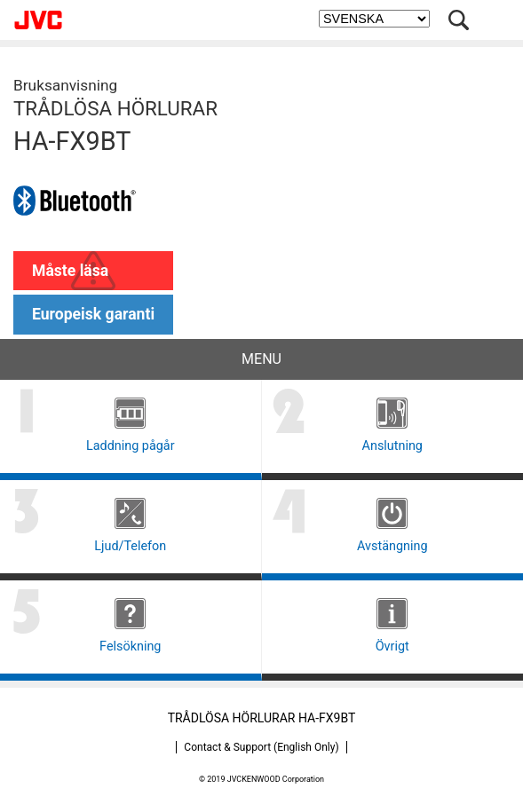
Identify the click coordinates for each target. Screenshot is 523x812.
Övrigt (392, 646)
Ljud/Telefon (130, 546)
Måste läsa (70, 271)
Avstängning (392, 546)
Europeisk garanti (93, 314)
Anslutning (392, 446)
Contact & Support (261, 747)
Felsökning (130, 646)
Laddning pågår (131, 446)
